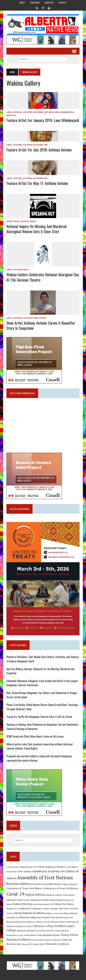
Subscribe (35, 3)
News (57, 112)
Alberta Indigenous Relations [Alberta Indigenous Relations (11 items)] (52, 867)
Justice (25, 221)
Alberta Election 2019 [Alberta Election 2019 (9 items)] (28, 867)
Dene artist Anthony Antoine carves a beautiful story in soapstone (41, 325)
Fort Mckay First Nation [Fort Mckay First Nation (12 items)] (62, 904)
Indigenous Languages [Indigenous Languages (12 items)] (31, 908)
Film (51, 112)
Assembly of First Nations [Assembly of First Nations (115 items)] (45, 877)
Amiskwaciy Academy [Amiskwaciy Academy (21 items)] (46, 871)
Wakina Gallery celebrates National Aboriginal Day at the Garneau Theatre (43, 277)
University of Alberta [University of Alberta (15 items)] (57, 944)
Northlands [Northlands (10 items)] (22, 930)
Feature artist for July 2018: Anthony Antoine (39, 150)
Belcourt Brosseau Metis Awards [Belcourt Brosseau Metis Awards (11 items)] (46, 884)
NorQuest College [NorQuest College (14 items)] (44, 926)
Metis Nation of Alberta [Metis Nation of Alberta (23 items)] (30, 913)
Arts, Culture (14, 112)
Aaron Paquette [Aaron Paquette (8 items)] (13, 867)
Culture (27, 112)
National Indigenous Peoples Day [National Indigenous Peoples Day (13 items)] (37, 917)
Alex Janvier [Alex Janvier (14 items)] (25, 871)
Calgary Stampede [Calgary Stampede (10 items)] (70, 884)
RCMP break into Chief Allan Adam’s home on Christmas (35, 736)
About (22, 3)
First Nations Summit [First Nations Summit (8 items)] (41, 904)
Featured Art (40, 112)
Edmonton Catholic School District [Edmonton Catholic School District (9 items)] (60, 895)
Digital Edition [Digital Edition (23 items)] (35, 894)
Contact (63, 3)
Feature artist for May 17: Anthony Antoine (37, 183)
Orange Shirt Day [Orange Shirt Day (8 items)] (62, 931)
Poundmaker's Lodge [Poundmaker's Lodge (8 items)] (15, 935)
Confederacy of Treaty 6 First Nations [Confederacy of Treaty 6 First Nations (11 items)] (24, 888)
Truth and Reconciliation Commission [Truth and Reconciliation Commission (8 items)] (46, 940)
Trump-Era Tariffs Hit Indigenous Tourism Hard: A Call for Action (39, 717)
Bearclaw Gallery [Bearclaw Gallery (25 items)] (18, 884)
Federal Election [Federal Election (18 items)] (23, 904)
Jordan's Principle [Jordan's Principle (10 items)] (50, 908)
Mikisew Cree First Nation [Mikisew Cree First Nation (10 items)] (58, 913)
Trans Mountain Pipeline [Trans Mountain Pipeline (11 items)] (48, 935)
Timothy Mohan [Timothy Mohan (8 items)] (30, 935)
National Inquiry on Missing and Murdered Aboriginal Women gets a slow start (36, 229)
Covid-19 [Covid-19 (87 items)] (15, 894)
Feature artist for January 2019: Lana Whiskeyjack (43, 120)
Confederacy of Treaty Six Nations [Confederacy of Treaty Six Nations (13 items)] (61, 888)
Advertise (49, 3)
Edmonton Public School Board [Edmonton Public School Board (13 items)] (47, 900)
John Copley (13, 221)
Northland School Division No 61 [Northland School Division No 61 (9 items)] (41, 931)
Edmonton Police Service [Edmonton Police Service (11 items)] (18, 900)
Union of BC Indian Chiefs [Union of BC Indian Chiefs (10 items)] (33, 944)
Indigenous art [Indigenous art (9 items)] (13, 908)
